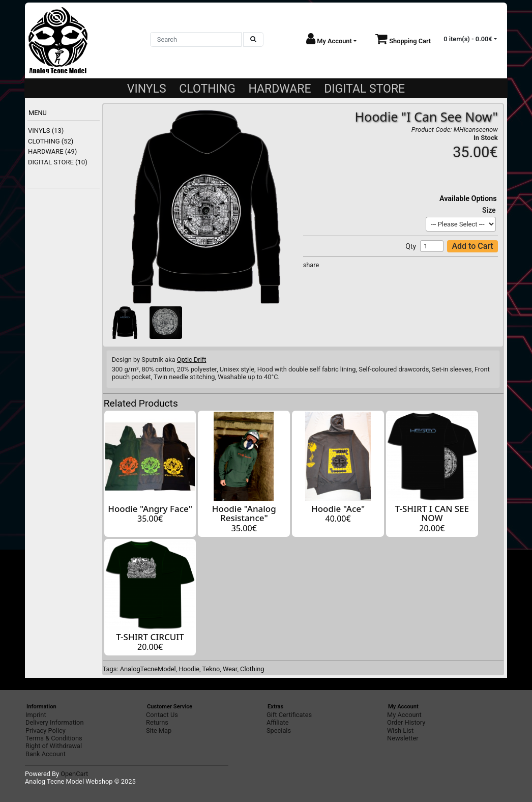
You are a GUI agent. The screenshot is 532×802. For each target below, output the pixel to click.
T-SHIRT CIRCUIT (150, 637)
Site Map (159, 731)
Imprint (36, 715)
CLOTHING (207, 89)
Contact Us (162, 715)
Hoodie (189, 669)
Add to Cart (472, 246)
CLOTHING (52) (51, 141)
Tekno (211, 669)
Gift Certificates (289, 715)
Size (489, 210)
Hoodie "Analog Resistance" (244, 513)
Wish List (400, 731)
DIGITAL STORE (364, 89)
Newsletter (403, 738)
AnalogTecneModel (148, 669)
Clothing (252, 669)
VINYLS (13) (46, 131)
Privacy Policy (46, 731)
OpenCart (74, 774)
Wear (230, 669)
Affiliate (277, 722)
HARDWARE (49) (52, 151)
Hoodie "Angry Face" (150, 509)
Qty (411, 246)
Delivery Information (54, 722)
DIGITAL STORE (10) (58, 162)
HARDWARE (279, 89)
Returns (157, 722)
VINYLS (147, 89)
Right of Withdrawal (54, 746)
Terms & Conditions (54, 738)
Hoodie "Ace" (338, 509)
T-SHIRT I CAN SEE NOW (432, 513)
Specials (279, 731)
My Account (404, 715)
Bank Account (46, 754)
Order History (406, 722)
